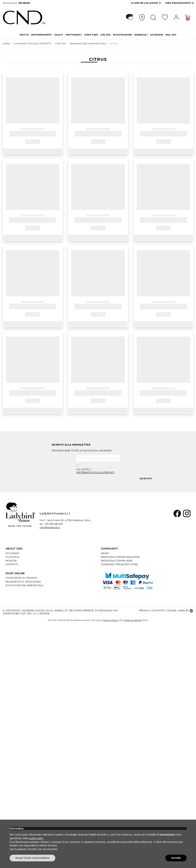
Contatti (12, 564)
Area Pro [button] (180, 3)
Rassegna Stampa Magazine (120, 557)
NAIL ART (171, 35)
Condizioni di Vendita (21, 578)
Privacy (144, 610)
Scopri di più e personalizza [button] (32, 858)
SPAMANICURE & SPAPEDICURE (88, 44)
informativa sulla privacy (95, 472)
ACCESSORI (157, 35)
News (105, 553)
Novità (24, 35)
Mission (11, 561)
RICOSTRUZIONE (123, 35)
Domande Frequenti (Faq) (119, 564)
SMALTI (59, 35)
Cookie (172, 610)
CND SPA (105, 35)
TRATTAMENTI (74, 35)
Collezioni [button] (146, 3)
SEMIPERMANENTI (42, 35)
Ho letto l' (95, 471)
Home (6, 44)
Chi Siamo (12, 553)
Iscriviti (146, 478)
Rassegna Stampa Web (117, 561)
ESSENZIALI (141, 35)
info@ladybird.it (50, 527)
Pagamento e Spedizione (23, 582)
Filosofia (12, 557)
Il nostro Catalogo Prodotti (33, 44)
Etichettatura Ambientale (25, 585)
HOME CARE (91, 35)
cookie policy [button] (36, 838)
